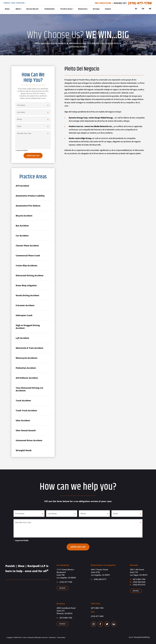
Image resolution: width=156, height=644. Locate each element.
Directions (63, 588)
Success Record (32, 9)
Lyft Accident (22, 338)
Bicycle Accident (24, 216)
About (18, 9)
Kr (150, 9)
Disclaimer (52, 637)
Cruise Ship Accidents (26, 265)
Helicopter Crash (24, 315)
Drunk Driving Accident (27, 295)
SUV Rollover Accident (27, 378)
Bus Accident (22, 226)
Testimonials (49, 9)
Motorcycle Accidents (26, 358)
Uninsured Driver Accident (29, 440)
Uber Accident (23, 420)
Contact (108, 9)
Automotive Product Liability (30, 196)
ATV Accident (22, 186)
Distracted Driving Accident (30, 275)
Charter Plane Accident (27, 246)
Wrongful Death (24, 450)
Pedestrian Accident (26, 368)
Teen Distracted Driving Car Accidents (29, 389)
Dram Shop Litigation (26, 285)
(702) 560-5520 (138, 582)
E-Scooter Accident (25, 305)
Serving (96, 9)
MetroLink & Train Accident (29, 348)
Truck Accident (23, 401)
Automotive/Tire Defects (28, 206)
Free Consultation (103, 3)
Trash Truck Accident (26, 410)
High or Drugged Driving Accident (28, 327)
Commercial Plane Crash (28, 256)
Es (136, 9)
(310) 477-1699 (97, 616)
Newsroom (82, 9)
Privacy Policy (61, 637)
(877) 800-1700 (138, 579)
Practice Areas (66, 9)
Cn (143, 9)
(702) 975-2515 (138, 585)
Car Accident (22, 236)
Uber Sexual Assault (26, 430)
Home (7, 9)
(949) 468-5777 (99, 579)
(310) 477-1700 (140, 3)
